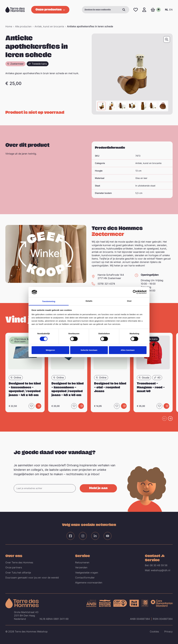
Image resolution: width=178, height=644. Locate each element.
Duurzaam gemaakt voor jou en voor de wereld (32, 578)
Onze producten (50, 9)
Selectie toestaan (89, 350)
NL (167, 10)
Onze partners (14, 567)
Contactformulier (85, 578)
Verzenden (81, 567)
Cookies (154, 632)
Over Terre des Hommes (19, 562)
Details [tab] (89, 301)
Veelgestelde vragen (87, 573)
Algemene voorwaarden (89, 583)
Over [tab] (129, 301)
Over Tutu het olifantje (18, 573)
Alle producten (23, 26)
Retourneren (82, 562)
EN (171, 10)
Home (9, 26)
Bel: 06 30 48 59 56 (156, 565)
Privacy (168, 632)
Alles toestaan (128, 350)
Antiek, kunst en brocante (49, 26)
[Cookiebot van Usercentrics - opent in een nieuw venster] (135, 292)
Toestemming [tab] (49, 301)
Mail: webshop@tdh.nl (158, 570)
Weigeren (50, 350)
